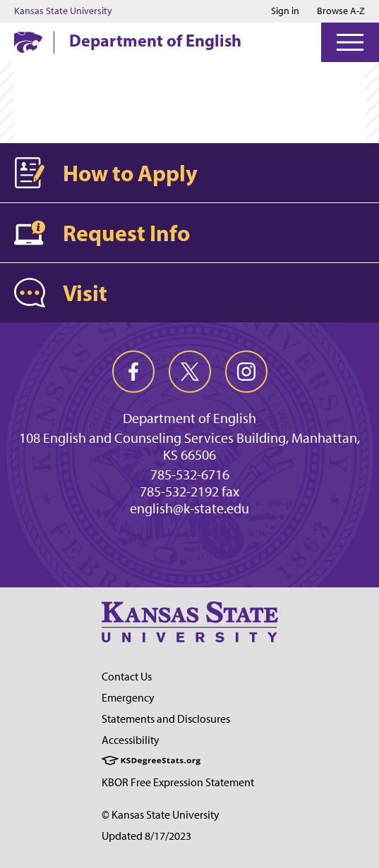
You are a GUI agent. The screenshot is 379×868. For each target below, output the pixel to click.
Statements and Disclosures (166, 719)
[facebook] (133, 372)
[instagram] (246, 372)
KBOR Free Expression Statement (178, 782)
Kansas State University (63, 11)
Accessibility (131, 740)
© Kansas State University (161, 815)
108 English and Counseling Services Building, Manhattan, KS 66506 (189, 446)
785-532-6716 (190, 475)
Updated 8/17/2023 (146, 836)
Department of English (155, 40)
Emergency (128, 698)
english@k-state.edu (189, 508)
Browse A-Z (341, 11)
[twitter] (190, 372)
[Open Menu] (350, 42)
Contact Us (127, 677)
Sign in (285, 11)
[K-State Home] (28, 42)
